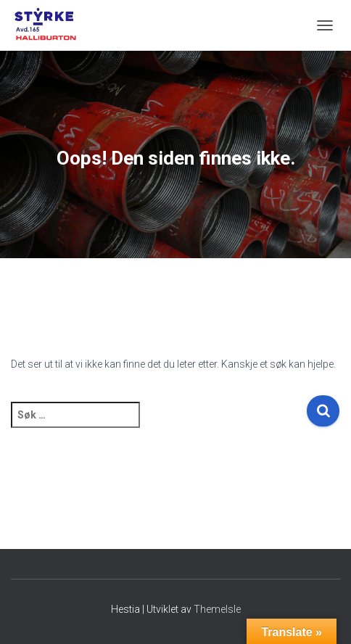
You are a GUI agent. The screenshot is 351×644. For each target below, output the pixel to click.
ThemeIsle (217, 609)
